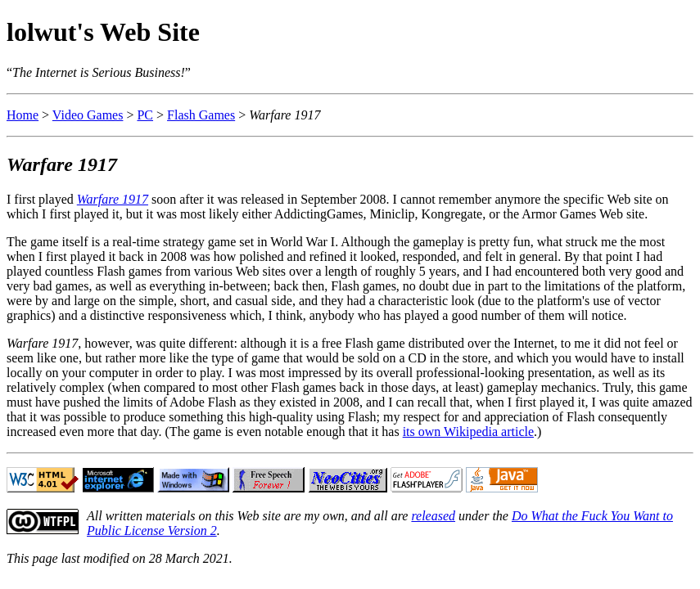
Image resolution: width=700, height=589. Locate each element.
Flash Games (201, 115)
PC (145, 115)
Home (23, 115)
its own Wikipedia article (468, 432)
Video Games (88, 115)
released (433, 516)
